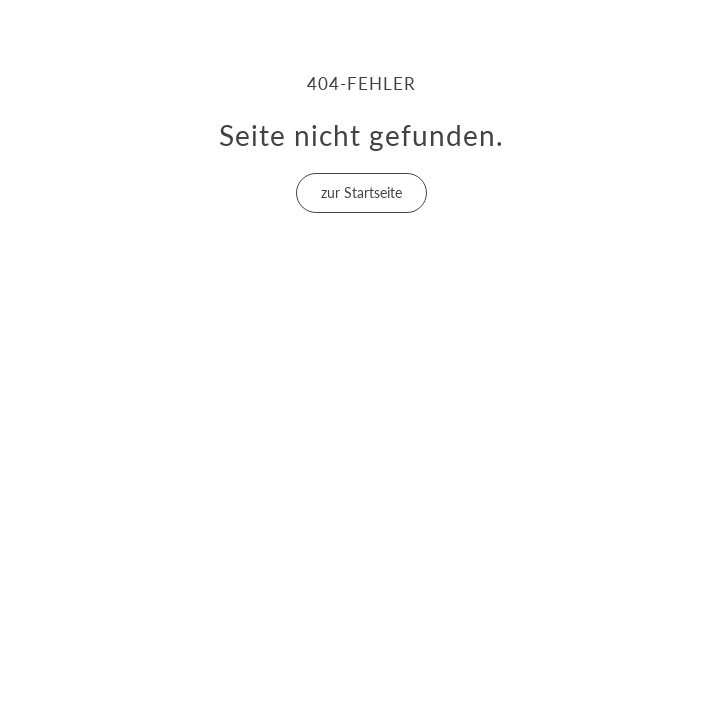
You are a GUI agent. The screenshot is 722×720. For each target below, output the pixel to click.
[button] (361, 193)
